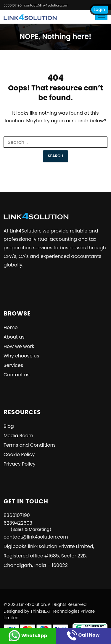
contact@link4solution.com (46, 5)
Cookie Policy (19, 454)
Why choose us (21, 356)
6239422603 (27, 526)
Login (99, 9)
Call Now (83, 635)
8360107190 (13, 5)
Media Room (18, 436)
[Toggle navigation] (101, 15)
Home (11, 327)
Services (13, 365)
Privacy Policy (20, 464)
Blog (9, 426)
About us (14, 337)
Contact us (17, 375)
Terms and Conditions (30, 445)
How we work (19, 346)
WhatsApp (28, 636)
